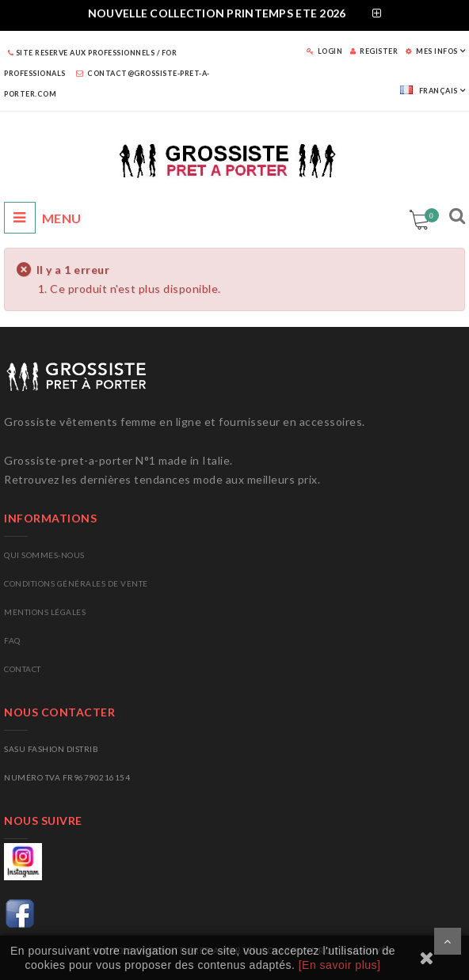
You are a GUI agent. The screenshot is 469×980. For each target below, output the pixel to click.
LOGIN (325, 51)
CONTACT (23, 669)
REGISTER (374, 51)
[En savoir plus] (340, 965)
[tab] (234, 15)
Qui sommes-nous (44, 555)
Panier (429, 215)
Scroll (448, 941)
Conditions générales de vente (76, 583)
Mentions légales (45, 612)
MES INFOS (432, 51)
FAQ (12, 640)
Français (429, 91)
